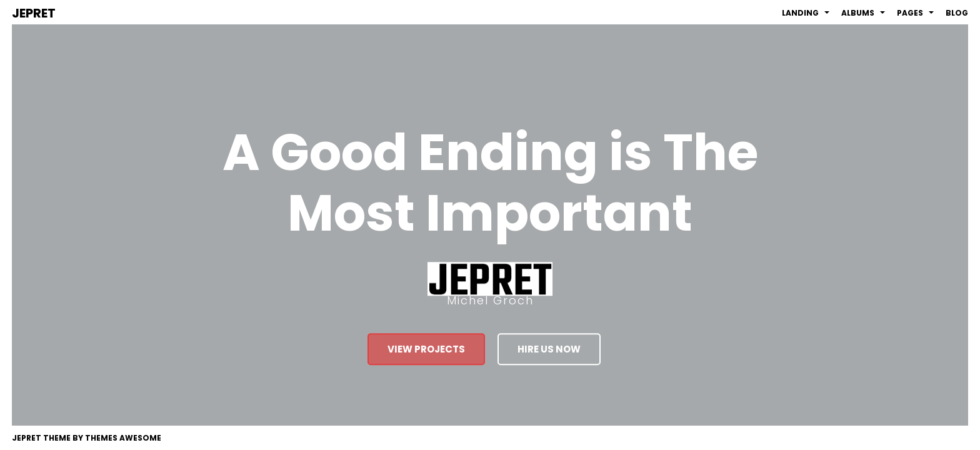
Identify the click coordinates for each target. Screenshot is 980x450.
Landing (806, 13)
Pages (915, 13)
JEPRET (34, 13)
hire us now (549, 350)
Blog (957, 13)
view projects (426, 350)
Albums (863, 13)
